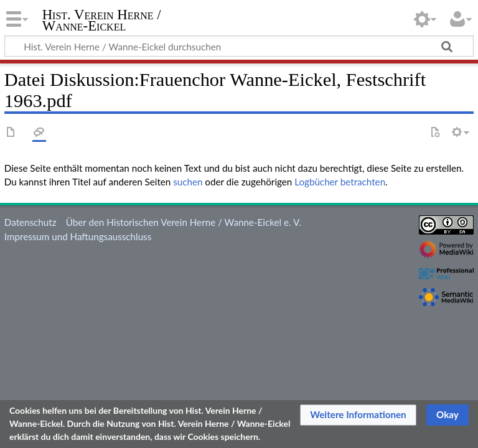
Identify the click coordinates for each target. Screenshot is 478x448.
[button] (358, 415)
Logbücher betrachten (340, 182)
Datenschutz (30, 222)
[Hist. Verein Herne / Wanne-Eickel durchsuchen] (239, 46)
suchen (188, 182)
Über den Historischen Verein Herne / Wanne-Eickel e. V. (184, 222)
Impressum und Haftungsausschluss (78, 236)
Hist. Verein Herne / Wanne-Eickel (102, 21)
